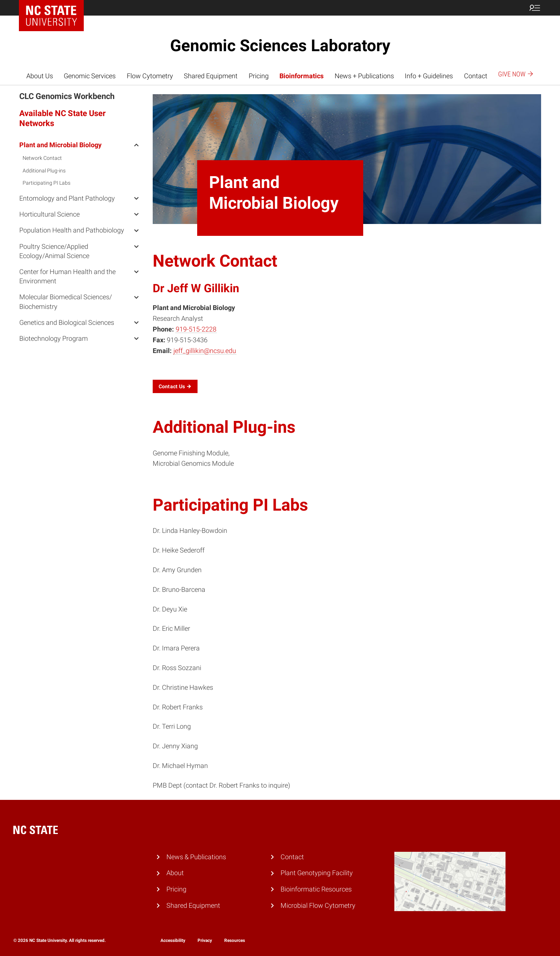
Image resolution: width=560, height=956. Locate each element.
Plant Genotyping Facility (317, 873)
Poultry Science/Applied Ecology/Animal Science (54, 251)
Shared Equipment (211, 76)
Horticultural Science (49, 214)
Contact (476, 76)
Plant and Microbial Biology (60, 145)
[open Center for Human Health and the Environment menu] (136, 271)
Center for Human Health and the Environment (67, 276)
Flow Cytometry (150, 76)
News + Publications (364, 76)
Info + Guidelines (429, 76)
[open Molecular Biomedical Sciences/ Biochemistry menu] (136, 297)
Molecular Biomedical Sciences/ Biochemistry (66, 301)
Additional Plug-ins (44, 171)
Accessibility (173, 940)
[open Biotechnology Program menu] (136, 338)
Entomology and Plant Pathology (67, 198)
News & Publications (196, 857)
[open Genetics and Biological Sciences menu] (136, 322)
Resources (235, 940)
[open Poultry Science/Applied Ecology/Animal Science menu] (136, 246)
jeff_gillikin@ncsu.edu (205, 351)
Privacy (205, 940)
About (175, 873)
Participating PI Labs (47, 183)
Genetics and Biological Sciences (67, 322)
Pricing (259, 76)
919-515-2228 (196, 329)
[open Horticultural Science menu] (136, 214)
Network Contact (42, 158)
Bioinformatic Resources (316, 889)
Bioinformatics (301, 76)
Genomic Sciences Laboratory (280, 46)
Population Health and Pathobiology (72, 230)
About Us (40, 76)
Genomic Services (90, 76)
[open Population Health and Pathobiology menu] (136, 230)
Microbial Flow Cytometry (318, 905)
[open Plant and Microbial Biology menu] (136, 145)
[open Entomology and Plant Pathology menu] (136, 198)
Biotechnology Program (54, 338)
